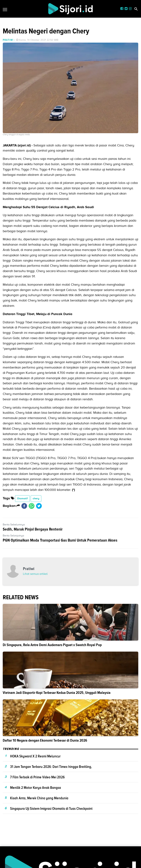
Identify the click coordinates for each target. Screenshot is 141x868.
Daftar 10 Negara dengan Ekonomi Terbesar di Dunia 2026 (45, 740)
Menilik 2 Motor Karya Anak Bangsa (36, 788)
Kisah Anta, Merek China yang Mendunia (39, 798)
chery (36, 498)
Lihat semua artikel (35, 574)
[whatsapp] (32, 506)
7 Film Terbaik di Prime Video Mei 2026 (37, 777)
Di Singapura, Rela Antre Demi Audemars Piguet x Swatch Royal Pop (52, 645)
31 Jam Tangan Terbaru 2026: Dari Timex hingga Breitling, (51, 767)
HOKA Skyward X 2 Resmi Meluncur (35, 756)
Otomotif (22, 498)
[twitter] (39, 506)
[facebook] (24, 506)
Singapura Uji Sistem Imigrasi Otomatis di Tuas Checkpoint (51, 808)
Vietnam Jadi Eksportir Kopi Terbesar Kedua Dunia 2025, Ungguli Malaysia (57, 693)
